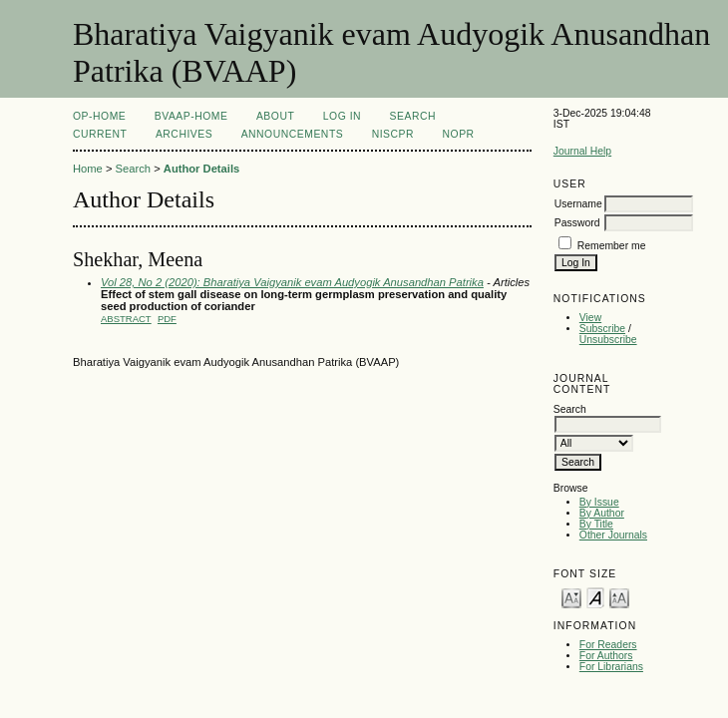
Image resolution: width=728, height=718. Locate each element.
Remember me (612, 246)
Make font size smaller (571, 597)
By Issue (599, 502)
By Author (602, 513)
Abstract (126, 319)
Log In (342, 116)
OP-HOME (99, 116)
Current (100, 134)
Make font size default (595, 597)
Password (577, 223)
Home (88, 169)
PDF (167, 319)
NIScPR (393, 134)
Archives (184, 134)
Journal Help (582, 151)
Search (413, 116)
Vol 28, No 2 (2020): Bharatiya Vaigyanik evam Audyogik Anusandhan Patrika (292, 282)
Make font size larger (619, 597)
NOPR (459, 134)
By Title (596, 524)
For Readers (608, 645)
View (590, 318)
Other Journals (613, 535)
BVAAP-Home (191, 116)
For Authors (606, 656)
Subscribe (602, 329)
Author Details (201, 169)
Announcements (293, 134)
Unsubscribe (608, 340)
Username (578, 204)
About (275, 116)
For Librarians (611, 667)
